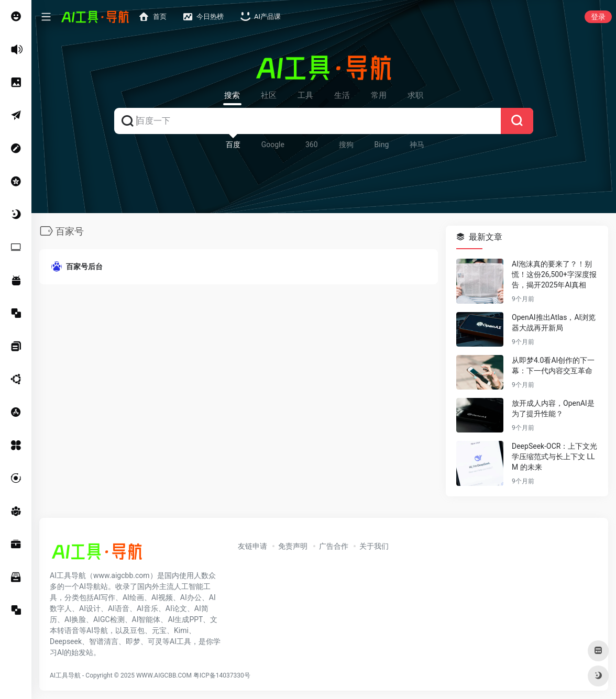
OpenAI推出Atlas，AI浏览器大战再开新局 (554, 323)
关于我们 (374, 546)
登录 (598, 17)
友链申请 (252, 546)
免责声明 (293, 546)
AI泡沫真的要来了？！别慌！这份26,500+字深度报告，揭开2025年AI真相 (554, 274)
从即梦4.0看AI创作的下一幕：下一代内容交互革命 (553, 365)
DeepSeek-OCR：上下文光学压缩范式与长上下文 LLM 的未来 (554, 457)
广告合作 (334, 546)
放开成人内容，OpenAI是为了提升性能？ (553, 408)
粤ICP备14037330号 (222, 675)
